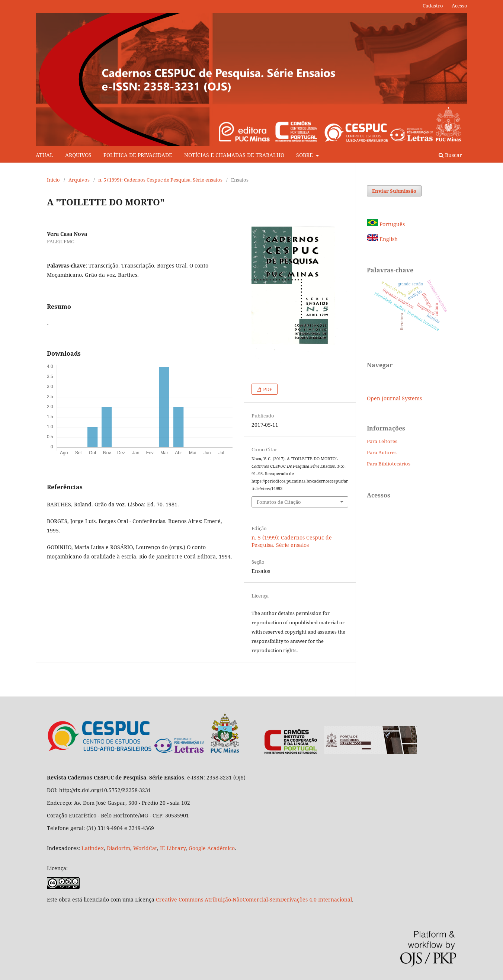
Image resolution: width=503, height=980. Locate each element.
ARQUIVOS (78, 155)
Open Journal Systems (394, 398)
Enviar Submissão (394, 191)
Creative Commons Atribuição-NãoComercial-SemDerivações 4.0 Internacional (254, 899)
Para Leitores (382, 441)
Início (53, 180)
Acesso (459, 6)
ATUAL (44, 155)
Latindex (93, 848)
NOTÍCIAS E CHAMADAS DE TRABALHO (234, 155)
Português (386, 224)
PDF (267, 389)
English (382, 239)
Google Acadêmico (212, 848)
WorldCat (145, 848)
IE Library (173, 848)
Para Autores (382, 452)
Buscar (450, 155)
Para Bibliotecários (389, 464)
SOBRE (305, 155)
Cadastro (433, 6)
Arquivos (79, 180)
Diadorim (118, 848)
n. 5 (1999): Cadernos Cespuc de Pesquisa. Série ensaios (160, 180)
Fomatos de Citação (279, 502)
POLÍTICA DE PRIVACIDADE (138, 155)
